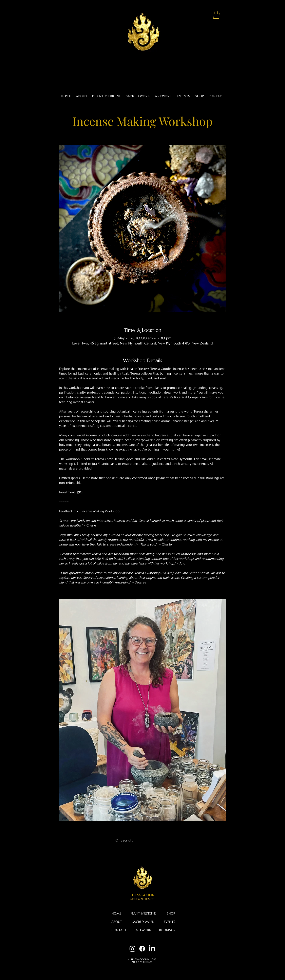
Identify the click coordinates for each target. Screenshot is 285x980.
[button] (216, 15)
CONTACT (119, 930)
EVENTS (169, 922)
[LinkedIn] (152, 949)
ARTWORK (143, 930)
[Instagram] (133, 949)
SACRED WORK (143, 922)
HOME (116, 913)
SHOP (171, 913)
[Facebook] (142, 949)
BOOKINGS (167, 930)
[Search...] (143, 840)
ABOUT (117, 922)
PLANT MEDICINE (143, 913)
